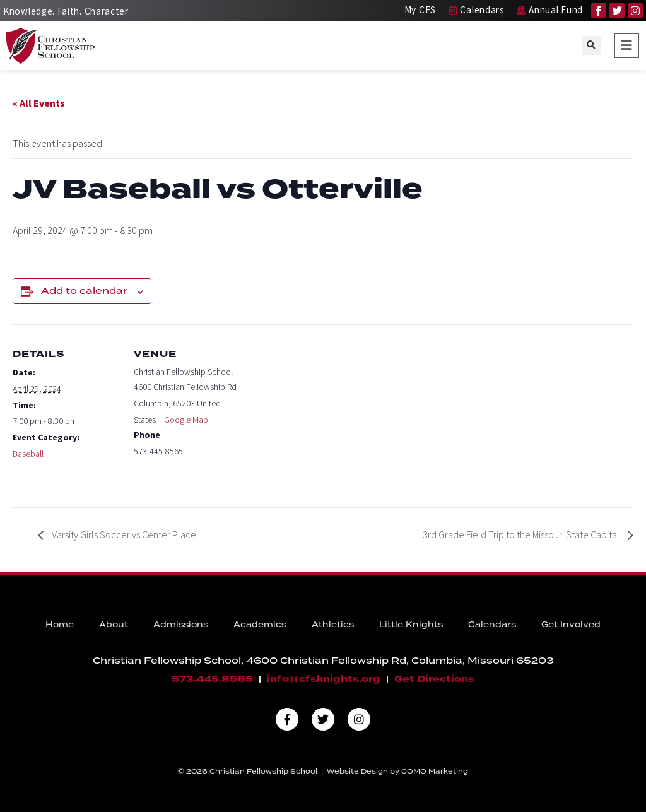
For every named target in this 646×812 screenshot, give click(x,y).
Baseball (28, 454)
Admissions (181, 624)
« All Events (39, 103)
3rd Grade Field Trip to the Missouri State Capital (522, 534)
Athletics (333, 624)
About (114, 624)
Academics (260, 624)
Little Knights (411, 624)
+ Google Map (183, 420)
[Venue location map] (321, 412)
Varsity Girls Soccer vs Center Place (123, 534)
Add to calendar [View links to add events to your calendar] (84, 291)
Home (60, 624)
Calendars (492, 624)
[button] (591, 45)
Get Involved (571, 624)
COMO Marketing (435, 771)
